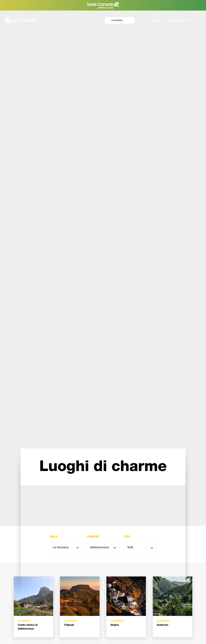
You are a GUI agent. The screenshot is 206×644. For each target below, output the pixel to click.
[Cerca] (73, 21)
